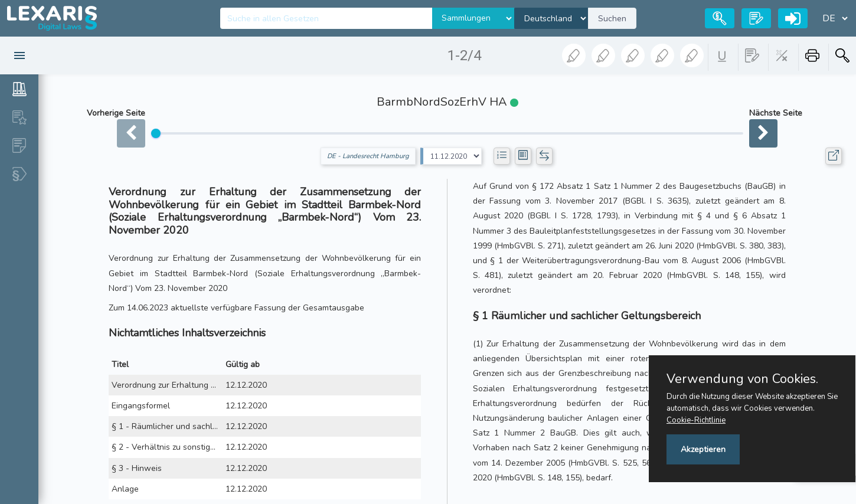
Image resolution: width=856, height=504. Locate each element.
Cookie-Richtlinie (696, 420)
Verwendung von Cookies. (742, 379)
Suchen (612, 19)
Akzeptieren (703, 449)
